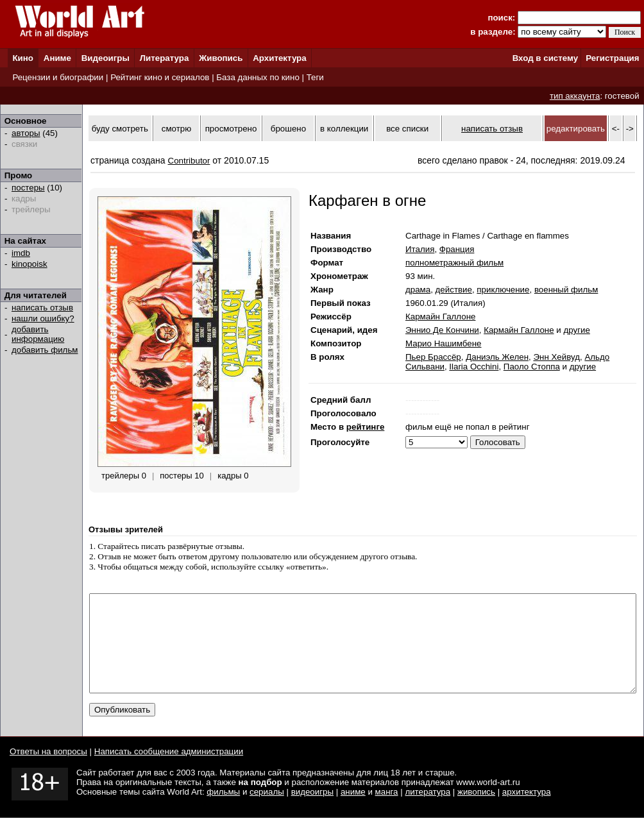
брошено (288, 129)
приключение (503, 290)
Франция (457, 249)
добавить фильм (45, 350)
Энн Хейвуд (556, 357)
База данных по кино (258, 77)
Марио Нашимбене (444, 343)
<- (616, 129)
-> (630, 129)
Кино (23, 58)
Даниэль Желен (497, 357)
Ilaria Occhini (474, 367)
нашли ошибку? (43, 318)
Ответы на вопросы (48, 771)
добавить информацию (38, 334)
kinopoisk (30, 264)
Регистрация (612, 58)
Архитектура (279, 58)
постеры (28, 188)
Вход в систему (545, 58)
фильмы (223, 811)
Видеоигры (106, 58)
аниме (353, 811)
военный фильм (566, 290)
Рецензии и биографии (58, 77)
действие (454, 290)
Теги (315, 77)
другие (576, 330)
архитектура (527, 811)
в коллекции (344, 129)
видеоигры (312, 811)
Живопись (221, 58)
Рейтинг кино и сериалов (160, 77)
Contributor (189, 161)
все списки (407, 129)
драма (418, 290)
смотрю (176, 129)
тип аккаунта (575, 96)
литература (428, 811)
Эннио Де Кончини (442, 330)
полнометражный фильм (454, 263)
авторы (26, 133)
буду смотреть (120, 129)
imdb (21, 253)
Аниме (57, 58)
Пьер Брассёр (433, 357)
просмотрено (231, 129)
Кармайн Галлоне (440, 317)
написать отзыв (42, 308)
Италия (420, 249)
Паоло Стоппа (532, 367)
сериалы (267, 811)
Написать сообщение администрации (169, 771)
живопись (476, 811)
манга (387, 811)
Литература (165, 58)
